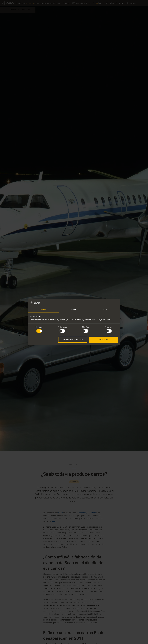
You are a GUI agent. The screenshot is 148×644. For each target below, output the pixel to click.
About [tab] (105, 310)
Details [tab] (74, 310)
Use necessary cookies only (73, 340)
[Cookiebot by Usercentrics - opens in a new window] (109, 303)
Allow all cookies (103, 340)
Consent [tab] (43, 310)
